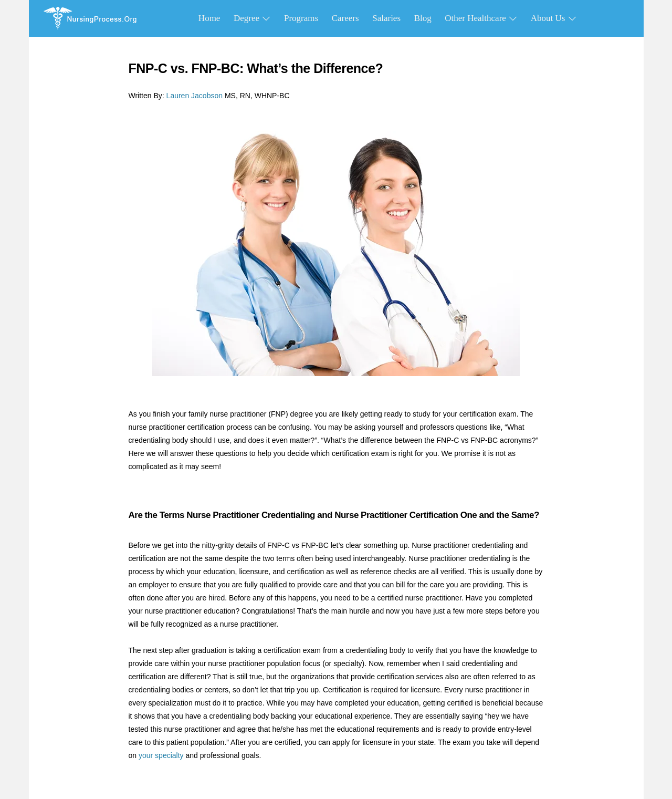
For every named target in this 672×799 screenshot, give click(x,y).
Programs (301, 18)
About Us (554, 18)
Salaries (386, 18)
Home (209, 18)
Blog (423, 18)
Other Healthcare (481, 18)
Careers (345, 18)
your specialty (161, 755)
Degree (252, 18)
